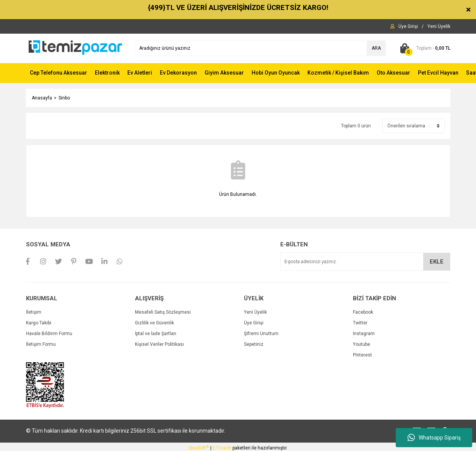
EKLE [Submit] (437, 262)
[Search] (260, 48)
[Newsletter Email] (365, 262)
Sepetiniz (254, 344)
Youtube (361, 344)
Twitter (360, 323)
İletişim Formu (41, 344)
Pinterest (362, 355)
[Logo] (75, 48)
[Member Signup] (439, 26)
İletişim (34, 312)
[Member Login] (408, 26)
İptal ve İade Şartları (156, 334)
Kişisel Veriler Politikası (159, 344)
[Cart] (424, 48)
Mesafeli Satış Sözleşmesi (163, 312)
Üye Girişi (254, 323)
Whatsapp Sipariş (434, 438)
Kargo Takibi (39, 323)
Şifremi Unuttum (261, 334)
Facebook (363, 312)
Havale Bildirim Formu (49, 334)
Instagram (364, 334)
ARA (376, 48)
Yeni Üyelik (255, 312)
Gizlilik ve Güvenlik (154, 323)
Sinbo (64, 98)
